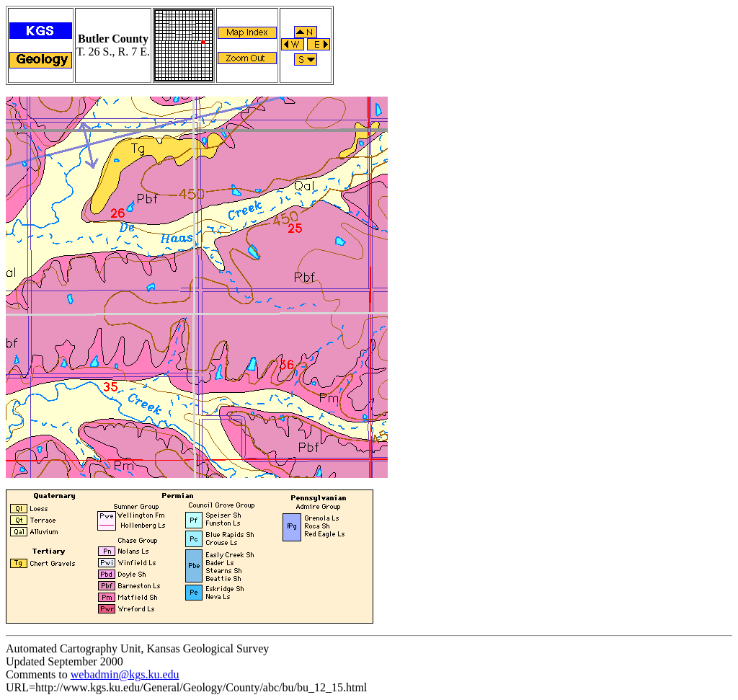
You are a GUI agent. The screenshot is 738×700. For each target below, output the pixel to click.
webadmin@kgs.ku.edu (125, 674)
